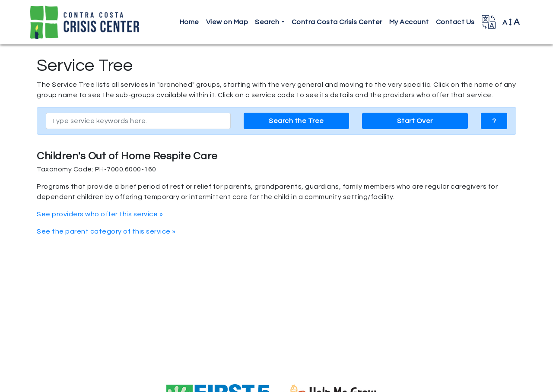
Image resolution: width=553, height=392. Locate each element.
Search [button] (267, 22)
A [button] (511, 22)
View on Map (227, 22)
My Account (409, 22)
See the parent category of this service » (106, 231)
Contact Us (455, 22)
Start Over (415, 121)
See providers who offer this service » (100, 214)
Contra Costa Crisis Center (337, 22)
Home (189, 22)
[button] (489, 22)
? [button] (494, 121)
